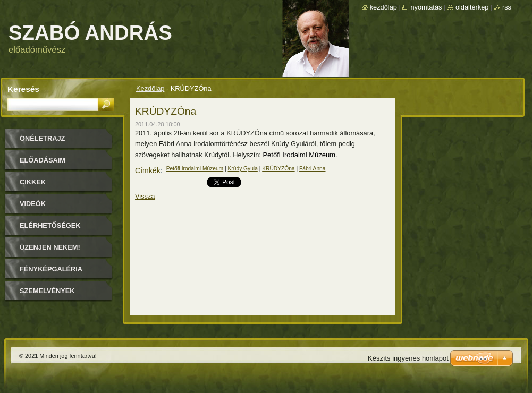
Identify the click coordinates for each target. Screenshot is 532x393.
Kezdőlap (150, 88)
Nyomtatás (426, 7)
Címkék (148, 170)
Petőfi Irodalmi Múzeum (195, 169)
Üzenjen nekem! (50, 247)
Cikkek (33, 182)
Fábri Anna (313, 169)
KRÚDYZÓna (278, 169)
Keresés (23, 89)
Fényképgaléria (51, 269)
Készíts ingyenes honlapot (408, 358)
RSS (507, 7)
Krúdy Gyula (243, 169)
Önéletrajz (42, 138)
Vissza (145, 196)
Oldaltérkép (472, 7)
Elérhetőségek (50, 225)
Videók (33, 204)
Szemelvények (47, 291)
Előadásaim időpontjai (43, 164)
